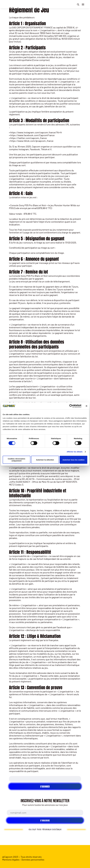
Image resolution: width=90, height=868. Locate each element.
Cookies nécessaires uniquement (17, 460)
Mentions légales (11, 860)
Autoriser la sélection (45, 460)
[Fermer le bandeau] (86, 406)
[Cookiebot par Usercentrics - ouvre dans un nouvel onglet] (71, 406)
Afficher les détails (75, 452)
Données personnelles (33, 860)
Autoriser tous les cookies (73, 460)
